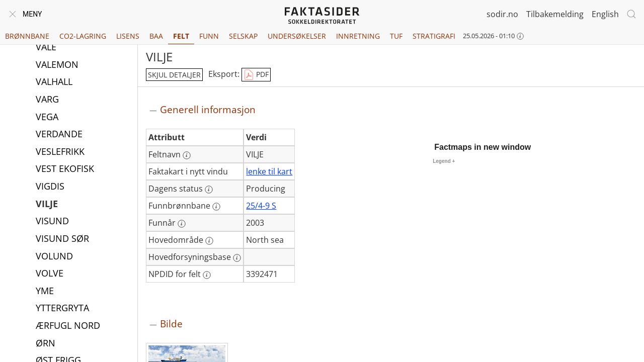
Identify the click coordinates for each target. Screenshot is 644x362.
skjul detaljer (174, 75)
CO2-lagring (83, 36)
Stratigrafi (434, 36)
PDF (256, 75)
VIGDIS (50, 187)
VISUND (52, 222)
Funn (209, 36)
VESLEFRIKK (60, 152)
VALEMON (57, 65)
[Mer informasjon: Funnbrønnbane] (216, 207)
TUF (396, 36)
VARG (47, 100)
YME (45, 292)
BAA (156, 36)
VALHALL (54, 82)
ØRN (46, 344)
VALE (46, 48)
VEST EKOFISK (65, 169)
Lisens (128, 36)
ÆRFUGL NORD (68, 326)
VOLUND (54, 257)
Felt (181, 36)
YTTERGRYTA (62, 309)
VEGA (47, 118)
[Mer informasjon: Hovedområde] (209, 241)
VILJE (47, 205)
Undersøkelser (297, 36)
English (605, 14)
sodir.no (502, 14)
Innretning (358, 36)
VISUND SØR (62, 239)
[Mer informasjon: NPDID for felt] (207, 275)
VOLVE (50, 274)
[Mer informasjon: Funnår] (182, 224)
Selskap (243, 36)
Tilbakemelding (555, 14)
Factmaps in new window (482, 147)
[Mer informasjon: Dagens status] (209, 190)
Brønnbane (27, 36)
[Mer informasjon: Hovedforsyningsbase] (237, 258)
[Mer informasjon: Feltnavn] (187, 155)
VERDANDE (59, 135)
